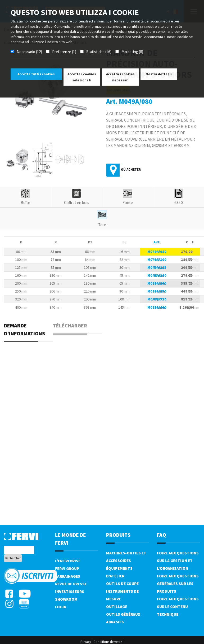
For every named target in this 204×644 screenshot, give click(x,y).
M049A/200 (157, 283)
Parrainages (68, 576)
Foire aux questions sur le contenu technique (178, 607)
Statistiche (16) (99, 52)
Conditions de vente (108, 642)
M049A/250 (157, 291)
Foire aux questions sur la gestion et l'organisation (178, 561)
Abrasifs (115, 622)
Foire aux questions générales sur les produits (178, 584)
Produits (118, 535)
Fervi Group (67, 569)
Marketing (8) (132, 52)
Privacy (86, 642)
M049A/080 (157, 252)
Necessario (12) (29, 52)
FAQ (162, 535)
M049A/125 (157, 267)
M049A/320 (157, 299)
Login (61, 607)
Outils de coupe (122, 584)
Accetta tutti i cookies (36, 74)
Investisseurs (70, 592)
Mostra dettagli (159, 74)
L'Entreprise (68, 561)
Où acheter (131, 170)
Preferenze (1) (64, 52)
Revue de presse (71, 584)
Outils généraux (123, 614)
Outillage (117, 607)
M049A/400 (157, 307)
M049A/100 (157, 260)
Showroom (66, 599)
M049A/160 (157, 275)
